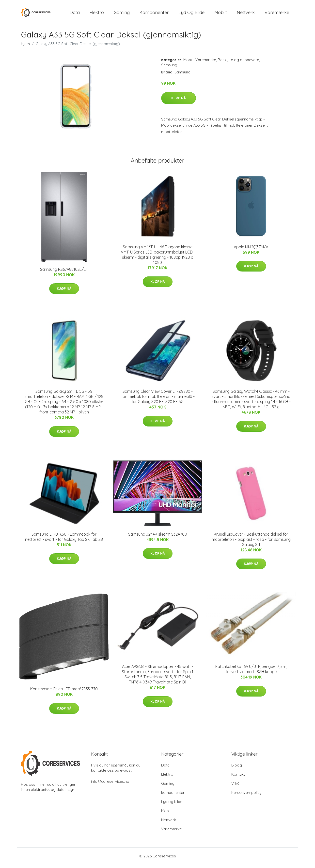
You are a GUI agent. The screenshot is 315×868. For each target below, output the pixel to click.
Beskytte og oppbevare (238, 63)
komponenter (154, 14)
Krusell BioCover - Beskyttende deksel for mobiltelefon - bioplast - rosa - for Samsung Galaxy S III (251, 543)
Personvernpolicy (246, 796)
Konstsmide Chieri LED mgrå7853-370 (64, 692)
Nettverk (246, 14)
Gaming (122, 14)
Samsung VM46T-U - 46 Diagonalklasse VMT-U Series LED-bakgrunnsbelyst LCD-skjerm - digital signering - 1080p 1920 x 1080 (157, 258)
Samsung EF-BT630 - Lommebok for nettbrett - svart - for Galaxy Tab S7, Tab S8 (64, 540)
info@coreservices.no (110, 785)
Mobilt (221, 14)
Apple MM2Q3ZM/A (251, 250)
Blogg (237, 769)
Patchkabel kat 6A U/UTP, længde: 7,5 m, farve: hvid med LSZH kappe (251, 672)
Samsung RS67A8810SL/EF (64, 273)
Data (75, 14)
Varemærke (277, 14)
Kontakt (238, 778)
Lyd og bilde (191, 14)
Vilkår (236, 787)
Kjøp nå (179, 102)
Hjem (25, 47)
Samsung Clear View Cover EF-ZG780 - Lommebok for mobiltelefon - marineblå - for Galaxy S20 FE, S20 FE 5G (158, 400)
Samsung (169, 68)
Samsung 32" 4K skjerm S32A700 (158, 538)
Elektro (97, 14)
